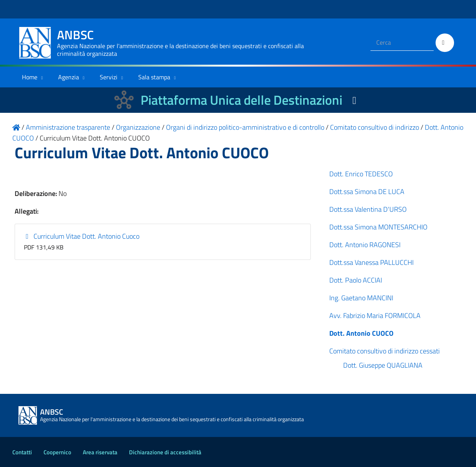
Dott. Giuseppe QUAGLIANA (383, 365)
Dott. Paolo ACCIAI (356, 280)
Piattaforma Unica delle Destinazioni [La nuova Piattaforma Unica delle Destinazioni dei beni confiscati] (241, 100)
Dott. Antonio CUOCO (361, 333)
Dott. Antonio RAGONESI (365, 245)
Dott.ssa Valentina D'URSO (368, 209)
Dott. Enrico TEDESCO (361, 174)
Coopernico (57, 452)
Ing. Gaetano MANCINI (361, 298)
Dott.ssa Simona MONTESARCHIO (378, 227)
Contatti (22, 452)
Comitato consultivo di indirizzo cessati (385, 351)
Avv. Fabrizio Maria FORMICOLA (375, 316)
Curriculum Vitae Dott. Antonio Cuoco (82, 236)
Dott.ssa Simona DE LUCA (367, 192)
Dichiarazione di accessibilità (165, 452)
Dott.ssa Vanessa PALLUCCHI (371, 262)
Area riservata (100, 452)
